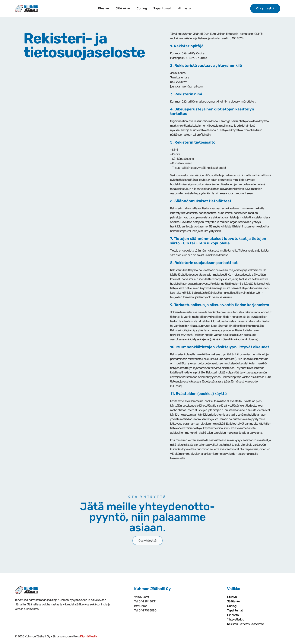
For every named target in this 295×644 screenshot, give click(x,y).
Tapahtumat (162, 8)
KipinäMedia (89, 636)
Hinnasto (184, 8)
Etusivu (103, 8)
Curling (142, 8)
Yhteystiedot (235, 619)
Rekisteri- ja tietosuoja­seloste (245, 624)
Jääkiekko (123, 8)
